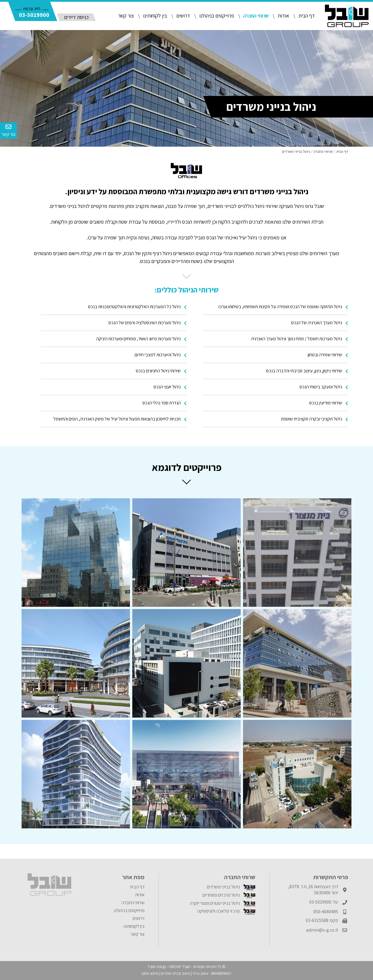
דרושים (183, 16)
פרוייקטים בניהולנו (217, 16)
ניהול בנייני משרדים (231, 887)
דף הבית (307, 16)
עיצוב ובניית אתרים (176, 973)
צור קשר (126, 16)
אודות (283, 16)
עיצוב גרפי (200, 973)
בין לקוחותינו (155, 16)
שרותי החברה (256, 16)
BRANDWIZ (220, 973)
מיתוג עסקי (150, 973)
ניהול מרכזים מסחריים (229, 895)
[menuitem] (209, 887)
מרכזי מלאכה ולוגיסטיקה (226, 911)
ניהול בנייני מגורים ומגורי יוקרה (222, 903)
